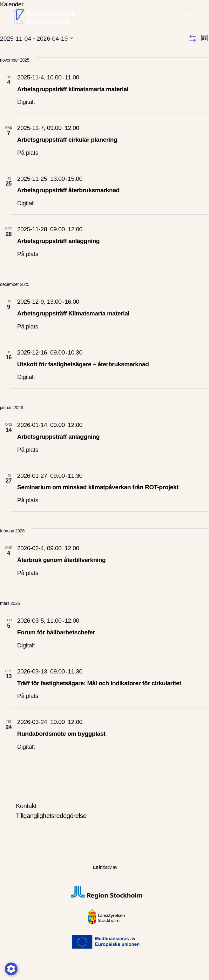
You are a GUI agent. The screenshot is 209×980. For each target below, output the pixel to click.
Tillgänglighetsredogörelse (51, 816)
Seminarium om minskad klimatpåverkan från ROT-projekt (98, 487)
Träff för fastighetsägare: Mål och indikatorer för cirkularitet (99, 683)
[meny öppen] (188, 18)
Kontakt (26, 806)
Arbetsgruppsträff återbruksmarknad (68, 190)
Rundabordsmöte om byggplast (61, 734)
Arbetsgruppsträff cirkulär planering (67, 140)
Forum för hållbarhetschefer (57, 632)
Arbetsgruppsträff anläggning (58, 241)
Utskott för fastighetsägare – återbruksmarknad (83, 364)
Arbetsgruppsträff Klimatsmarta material (73, 313)
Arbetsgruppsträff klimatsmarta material (73, 89)
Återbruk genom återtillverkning (61, 560)
